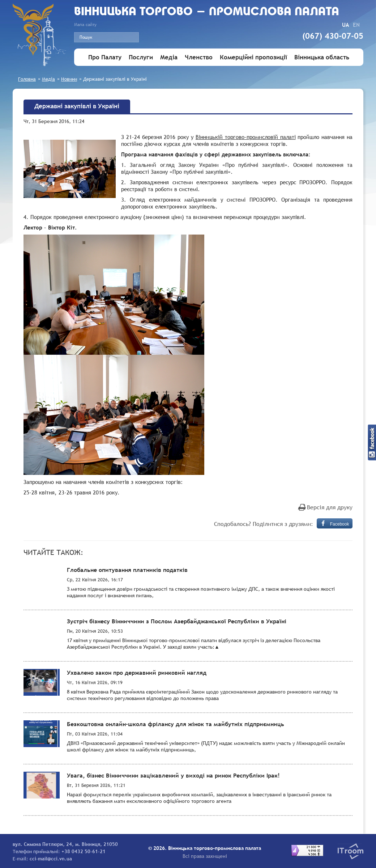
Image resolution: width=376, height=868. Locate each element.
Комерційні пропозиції (253, 57)
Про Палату (105, 57)
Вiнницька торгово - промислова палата (207, 12)
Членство (199, 57)
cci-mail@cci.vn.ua (51, 859)
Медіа (169, 57)
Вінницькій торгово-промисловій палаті (246, 137)
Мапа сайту (85, 25)
